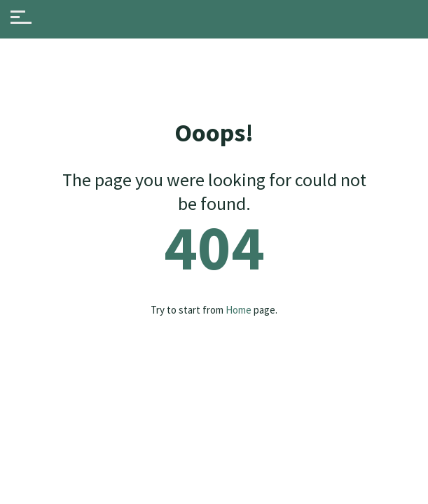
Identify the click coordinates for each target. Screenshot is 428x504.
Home (239, 310)
